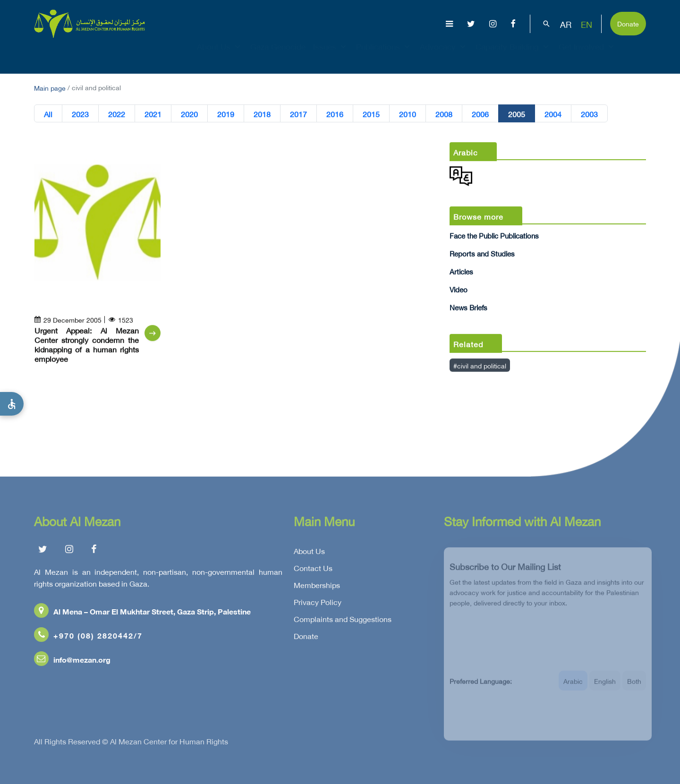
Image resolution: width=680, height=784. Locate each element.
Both (634, 686)
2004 (553, 114)
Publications (384, 55)
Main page (50, 87)
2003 (589, 114)
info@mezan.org (72, 661)
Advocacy (444, 55)
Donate (628, 23)
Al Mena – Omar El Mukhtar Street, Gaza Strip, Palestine (142, 613)
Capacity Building (513, 55)
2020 (189, 114)
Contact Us (313, 570)
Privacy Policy (318, 604)
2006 (480, 114)
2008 (444, 114)
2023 (80, 114)
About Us (220, 55)
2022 (117, 114)
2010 (408, 114)
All (48, 114)
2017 (298, 114)
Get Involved (587, 55)
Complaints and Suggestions (343, 621)
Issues (331, 55)
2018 (262, 114)
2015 (371, 114)
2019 (226, 114)
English (605, 686)
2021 (153, 114)
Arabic (573, 686)
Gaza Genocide (278, 55)
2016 (335, 114)
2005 (517, 114)
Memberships (317, 587)
